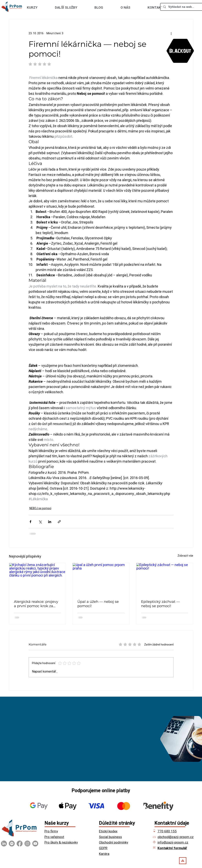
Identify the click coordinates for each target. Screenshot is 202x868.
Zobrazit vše (185, 556)
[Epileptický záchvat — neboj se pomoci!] (165, 579)
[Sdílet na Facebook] (30, 522)
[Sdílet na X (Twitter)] (40, 522)
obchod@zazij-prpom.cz (176, 837)
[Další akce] (171, 33)
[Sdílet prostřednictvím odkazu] (59, 522)
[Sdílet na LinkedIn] (50, 522)
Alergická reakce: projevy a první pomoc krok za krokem (36, 604)
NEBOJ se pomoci (40, 508)
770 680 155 (167, 831)
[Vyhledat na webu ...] (181, 7)
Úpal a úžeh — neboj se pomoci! (98, 604)
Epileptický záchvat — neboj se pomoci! (160, 604)
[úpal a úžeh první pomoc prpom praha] (101, 579)
